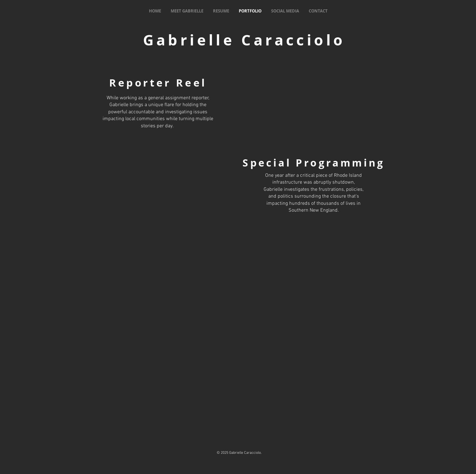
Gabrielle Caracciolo (244, 40)
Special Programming (314, 163)
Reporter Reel (158, 83)
